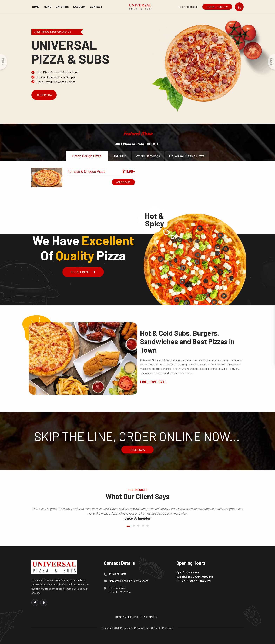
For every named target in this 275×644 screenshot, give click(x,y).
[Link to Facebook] (35, 603)
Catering (62, 7)
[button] (128, 526)
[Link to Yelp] (44, 603)
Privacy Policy (149, 617)
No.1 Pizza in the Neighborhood (55, 72)
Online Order (217, 7)
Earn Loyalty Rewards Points (53, 82)
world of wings (148, 156)
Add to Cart (123, 182)
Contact (96, 7)
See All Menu (83, 272)
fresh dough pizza (87, 156)
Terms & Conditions (126, 617)
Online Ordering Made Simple (53, 77)
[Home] (140, 7)
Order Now (45, 95)
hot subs (120, 156)
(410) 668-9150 (118, 574)
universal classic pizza (187, 156)
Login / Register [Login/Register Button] (188, 7)
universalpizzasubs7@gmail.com (129, 581)
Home (36, 7)
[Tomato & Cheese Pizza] (47, 178)
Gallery (79, 7)
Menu (48, 7)
